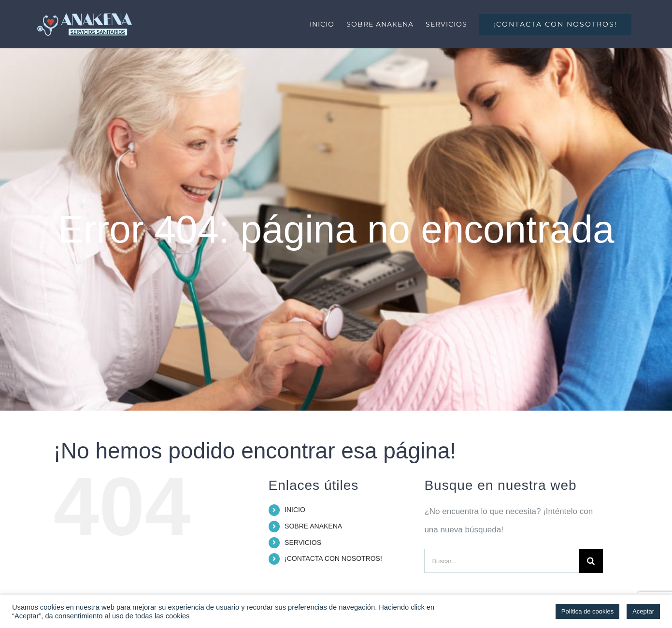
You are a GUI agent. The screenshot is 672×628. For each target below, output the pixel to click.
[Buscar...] (501, 561)
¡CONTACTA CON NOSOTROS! (333, 558)
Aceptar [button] (643, 611)
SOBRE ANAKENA (313, 526)
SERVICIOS (303, 542)
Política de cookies (587, 611)
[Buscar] (591, 561)
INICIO (295, 510)
